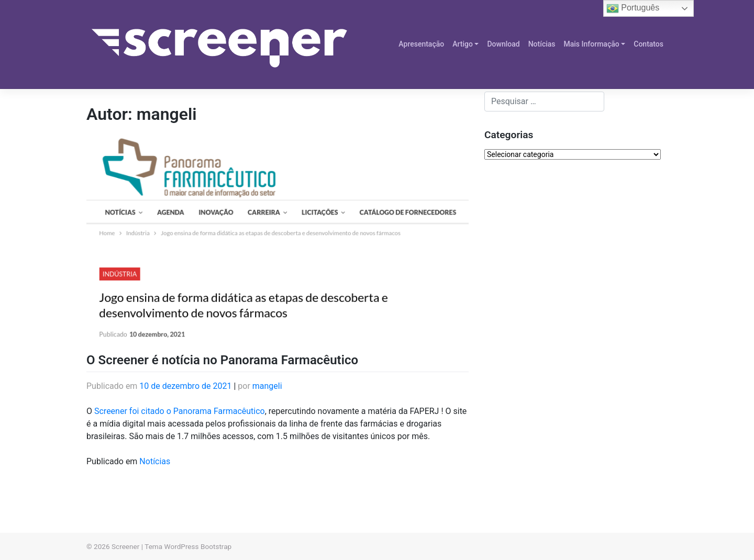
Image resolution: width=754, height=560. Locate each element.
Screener (125, 546)
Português (633, 8)
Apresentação (421, 44)
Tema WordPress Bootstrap (188, 546)
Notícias (542, 44)
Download (503, 44)
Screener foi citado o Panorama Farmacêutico (180, 411)
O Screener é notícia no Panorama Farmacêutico (222, 360)
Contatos (648, 44)
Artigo (463, 44)
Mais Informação (592, 44)
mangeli (267, 386)
